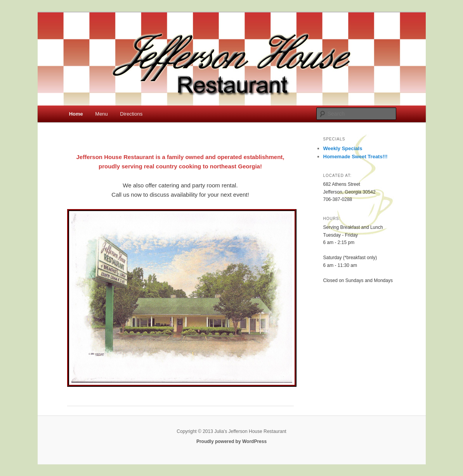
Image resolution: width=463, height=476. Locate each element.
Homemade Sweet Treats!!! (355, 157)
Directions (131, 114)
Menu (101, 114)
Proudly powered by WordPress (231, 441)
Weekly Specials (343, 148)
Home (76, 114)
